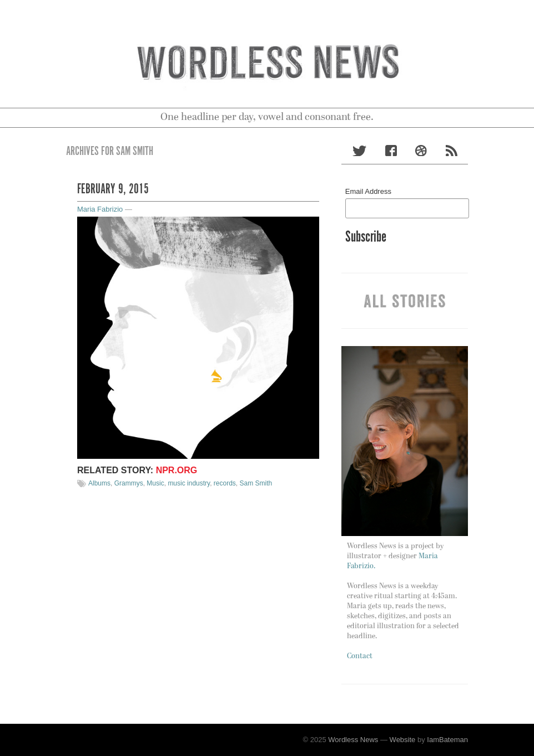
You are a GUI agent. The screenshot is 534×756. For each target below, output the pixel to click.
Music (155, 483)
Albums (99, 483)
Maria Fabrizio (100, 209)
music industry (189, 483)
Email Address (368, 191)
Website (403, 740)
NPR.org (177, 470)
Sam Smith (256, 483)
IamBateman (447, 740)
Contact (360, 656)
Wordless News (353, 740)
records (225, 483)
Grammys (129, 483)
